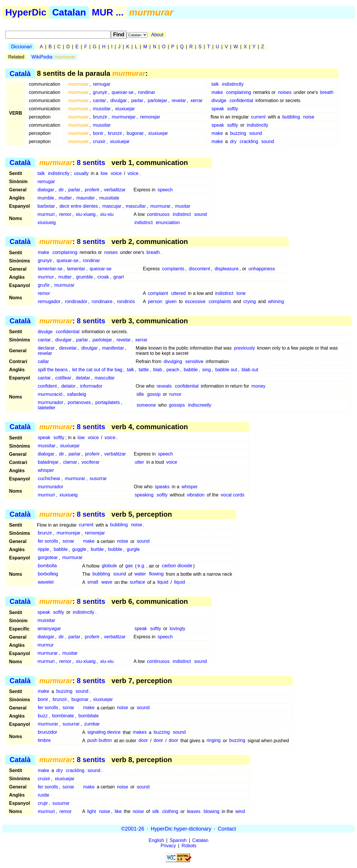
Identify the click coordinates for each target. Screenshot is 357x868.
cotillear (63, 378)
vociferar (90, 462)
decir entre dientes (79, 206)
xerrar (196, 100)
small (93, 582)
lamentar (76, 269)
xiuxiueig (46, 222)
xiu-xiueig (86, 214)
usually (81, 173)
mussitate (109, 198)
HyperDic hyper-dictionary (181, 829)
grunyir (100, 92)
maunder (86, 198)
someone (146, 405)
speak (218, 109)
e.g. (141, 566)
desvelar (68, 348)
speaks (162, 487)
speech (165, 190)
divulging (173, 361)
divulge (219, 100)
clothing (170, 811)
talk (215, 84)
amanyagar (49, 629)
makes (140, 732)
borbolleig (48, 574)
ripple (43, 550)
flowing (156, 574)
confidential (241, 100)
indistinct (182, 214)
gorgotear (48, 558)
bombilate (88, 716)
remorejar (150, 117)
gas (129, 566)
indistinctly (233, 84)
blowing (211, 811)
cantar (99, 100)
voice (116, 173)
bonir (98, 133)
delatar (83, 378)
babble (191, 370)
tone (241, 293)
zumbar (92, 724)
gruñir (44, 285)
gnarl (119, 277)
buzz (43, 716)
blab (158, 370)
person (155, 301)
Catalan (69, 12)
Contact (227, 829)
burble (97, 550)
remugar (102, 84)
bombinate (63, 716)
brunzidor (48, 732)
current (258, 117)
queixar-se (123, 92)
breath (327, 92)
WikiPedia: (53, 57)
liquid (163, 582)
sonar (68, 541)
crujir (43, 803)
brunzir (100, 117)
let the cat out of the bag (97, 370)
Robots (189, 846)
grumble (84, 277)
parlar (137, 100)
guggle (79, 550)
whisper (46, 470)
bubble (115, 550)
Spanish (178, 840)
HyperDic (26, 12)
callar (43, 361)
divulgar (119, 100)
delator (68, 386)
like (118, 811)
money (258, 386)
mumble (46, 198)
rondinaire (102, 301)
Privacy (168, 846)
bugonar (135, 133)
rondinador (76, 301)
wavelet (46, 582)
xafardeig (77, 394)
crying (250, 301)
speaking (144, 495)
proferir (92, 190)
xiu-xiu (107, 214)
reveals (164, 386)
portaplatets (108, 402)
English (156, 840)
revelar (179, 100)
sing (207, 370)
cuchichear (49, 478)
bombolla (47, 566)
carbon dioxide (177, 566)
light (91, 811)
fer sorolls (48, 541)
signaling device (104, 732)
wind (240, 811)
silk (156, 811)
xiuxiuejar (125, 109)
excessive (195, 301)
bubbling (291, 117)
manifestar (113, 348)
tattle (144, 370)
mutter (65, 198)
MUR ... (108, 12)
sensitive (194, 361)
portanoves (79, 402)
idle (140, 394)
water (140, 574)
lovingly (177, 629)
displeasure (227, 269)
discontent (200, 269)
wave (107, 582)
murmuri (46, 214)
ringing (213, 741)
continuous (158, 214)
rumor (175, 394)
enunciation (168, 222)
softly (233, 109)
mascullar (136, 206)
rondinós (126, 301)
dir (61, 190)
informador (91, 386)
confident (47, 386)
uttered (178, 293)
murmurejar (124, 117)
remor (65, 214)
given (171, 301)
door (143, 741)
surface (137, 582)
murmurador (50, 402)
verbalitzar (115, 190)
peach (173, 370)
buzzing (238, 133)
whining (276, 301)
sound (256, 133)
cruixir (99, 141)
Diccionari (21, 47)
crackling (249, 141)
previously (244, 348)
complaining (238, 92)
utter (139, 462)
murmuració (50, 394)
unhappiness (262, 269)
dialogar (46, 190)
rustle (43, 795)
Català (20, 73)
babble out (226, 370)
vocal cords (233, 495)
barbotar (46, 206)
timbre (44, 741)
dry (233, 141)
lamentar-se (50, 269)
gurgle (133, 550)
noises (284, 92)
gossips (177, 405)
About (157, 35)
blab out (250, 370)
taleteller (46, 408)
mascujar (112, 206)
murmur (46, 277)
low (104, 173)
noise (309, 117)
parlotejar (157, 100)
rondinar (147, 92)
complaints (173, 269)
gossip (154, 394)
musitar (183, 206)
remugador (49, 301)
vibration (196, 495)
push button (99, 741)
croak (103, 277)
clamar (70, 462)
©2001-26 (133, 829)
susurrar (98, 478)
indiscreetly (200, 405)
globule (109, 566)
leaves (194, 811)
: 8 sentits (72, 163)
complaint (158, 293)
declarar (46, 348)
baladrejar (48, 462)
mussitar (102, 109)
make (217, 92)
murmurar (160, 206)
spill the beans (53, 370)
